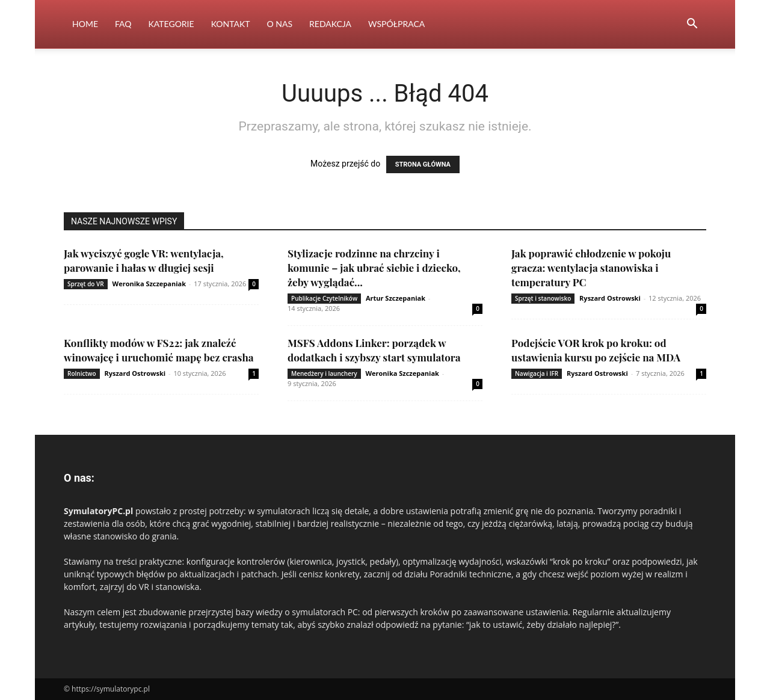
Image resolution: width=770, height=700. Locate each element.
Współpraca (396, 24)
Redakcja (330, 24)
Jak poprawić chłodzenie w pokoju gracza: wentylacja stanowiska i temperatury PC (591, 268)
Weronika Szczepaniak (149, 284)
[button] (692, 25)
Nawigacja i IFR (537, 373)
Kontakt (231, 24)
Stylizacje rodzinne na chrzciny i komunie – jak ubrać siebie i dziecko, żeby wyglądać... (374, 268)
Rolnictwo (82, 373)
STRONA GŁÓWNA (423, 164)
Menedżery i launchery (324, 373)
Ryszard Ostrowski (610, 298)
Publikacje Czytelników (324, 298)
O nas (280, 24)
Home (85, 24)
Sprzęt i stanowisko (543, 298)
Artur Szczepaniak (396, 298)
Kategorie (171, 24)
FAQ (123, 24)
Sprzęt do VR (86, 284)
